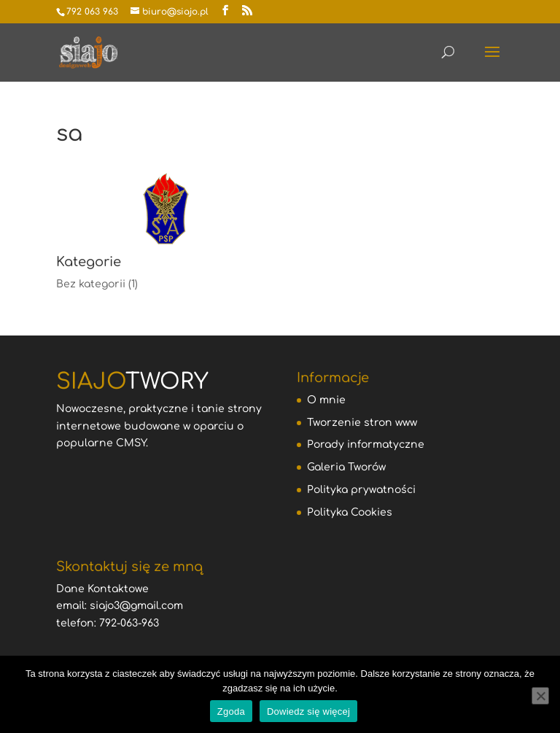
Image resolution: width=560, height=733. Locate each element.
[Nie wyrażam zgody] (540, 696)
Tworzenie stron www (362, 423)
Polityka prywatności (361, 490)
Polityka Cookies (350, 512)
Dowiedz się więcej (308, 711)
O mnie (326, 400)
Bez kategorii (91, 284)
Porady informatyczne (366, 445)
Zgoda (231, 711)
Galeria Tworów (346, 467)
